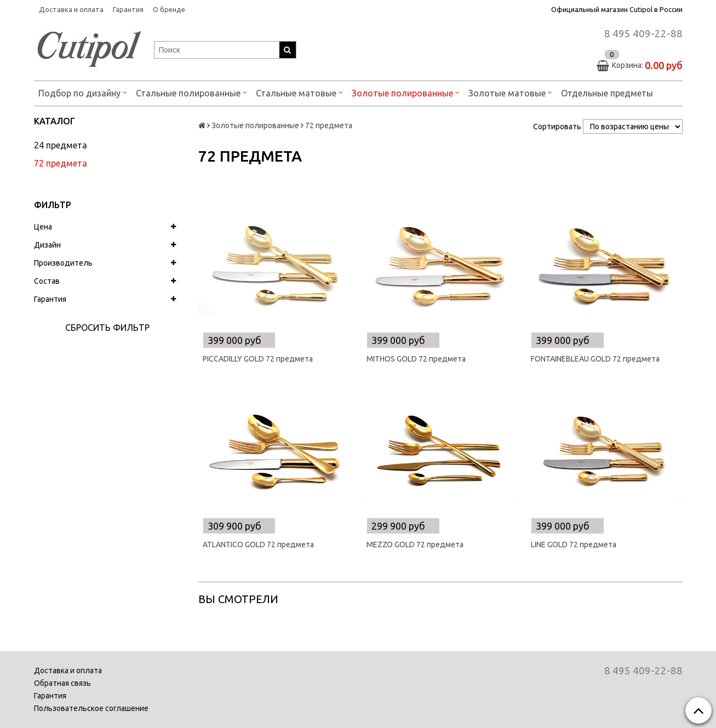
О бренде (169, 9)
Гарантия (128, 9)
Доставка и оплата (71, 9)
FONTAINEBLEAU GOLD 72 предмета (595, 359)
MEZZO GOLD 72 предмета (415, 544)
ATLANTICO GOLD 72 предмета (258, 544)
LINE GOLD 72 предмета (574, 544)
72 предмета (61, 163)
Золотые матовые (510, 92)
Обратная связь (62, 683)
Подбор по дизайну (83, 92)
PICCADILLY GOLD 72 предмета (258, 359)
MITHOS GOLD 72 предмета (416, 359)
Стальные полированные (191, 92)
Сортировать (557, 127)
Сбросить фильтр (107, 328)
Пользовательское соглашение (91, 708)
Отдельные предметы (607, 93)
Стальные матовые (299, 92)
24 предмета (61, 145)
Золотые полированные (406, 92)
